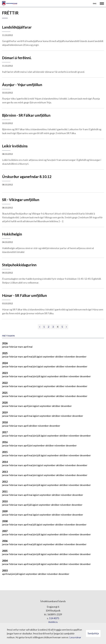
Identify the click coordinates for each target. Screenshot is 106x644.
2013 (5, 472)
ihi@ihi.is (53, 622)
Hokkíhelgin (12, 234)
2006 (5, 541)
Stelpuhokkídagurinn (19, 265)
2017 (5, 432)
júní (35, 366)
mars (21, 347)
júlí (35, 357)
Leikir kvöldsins (15, 146)
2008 (5, 521)
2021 (5, 393)
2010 (5, 501)
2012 (5, 482)
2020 (5, 403)
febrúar (14, 347)
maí (31, 347)
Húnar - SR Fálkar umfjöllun (24, 295)
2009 (5, 511)
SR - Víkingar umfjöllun (21, 200)
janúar (6, 347)
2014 (5, 462)
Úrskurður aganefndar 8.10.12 (27, 177)
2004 (5, 561)
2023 (5, 373)
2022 (5, 383)
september (49, 357)
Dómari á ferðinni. (17, 58)
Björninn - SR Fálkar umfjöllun (26, 115)
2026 (5, 343)
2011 (5, 492)
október (60, 357)
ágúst (40, 357)
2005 (5, 551)
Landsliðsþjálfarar (17, 27)
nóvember (70, 357)
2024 (5, 363)
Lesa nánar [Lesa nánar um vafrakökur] (75, 637)
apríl (26, 347)
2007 (5, 531)
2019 (5, 413)
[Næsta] (66, 327)
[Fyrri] (40, 327)
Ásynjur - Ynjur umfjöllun (22, 85)
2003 (5, 571)
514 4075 (54, 618)
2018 (5, 422)
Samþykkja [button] (93, 633)
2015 (5, 452)
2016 (5, 442)
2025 (5, 353)
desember (81, 357)
